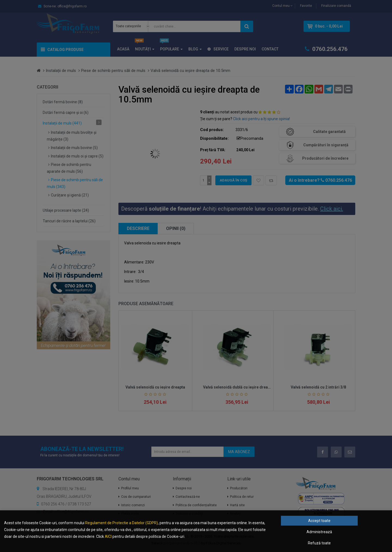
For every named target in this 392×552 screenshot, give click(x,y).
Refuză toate (319, 543)
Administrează (319, 532)
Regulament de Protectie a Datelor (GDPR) (122, 523)
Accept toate (319, 521)
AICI (108, 536)
